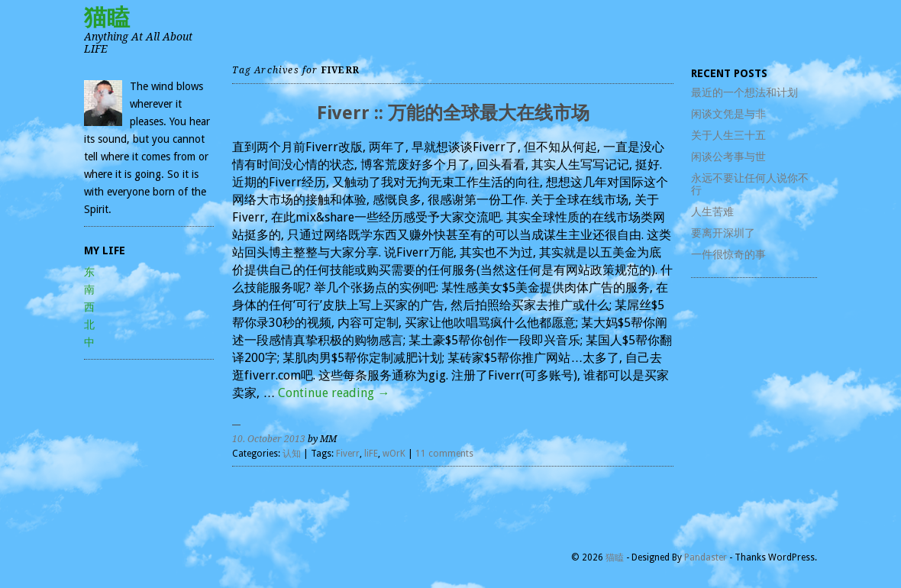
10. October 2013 (269, 439)
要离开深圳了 (723, 233)
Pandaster (706, 557)
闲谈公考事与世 (728, 157)
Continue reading (334, 393)
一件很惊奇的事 (728, 254)
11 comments (444, 454)
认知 (292, 454)
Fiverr (348, 454)
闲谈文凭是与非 (728, 114)
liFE (371, 454)
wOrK (394, 454)
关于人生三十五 (728, 135)
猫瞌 (107, 17)
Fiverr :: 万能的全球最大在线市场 (453, 113)
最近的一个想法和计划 (744, 92)
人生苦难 (712, 212)
